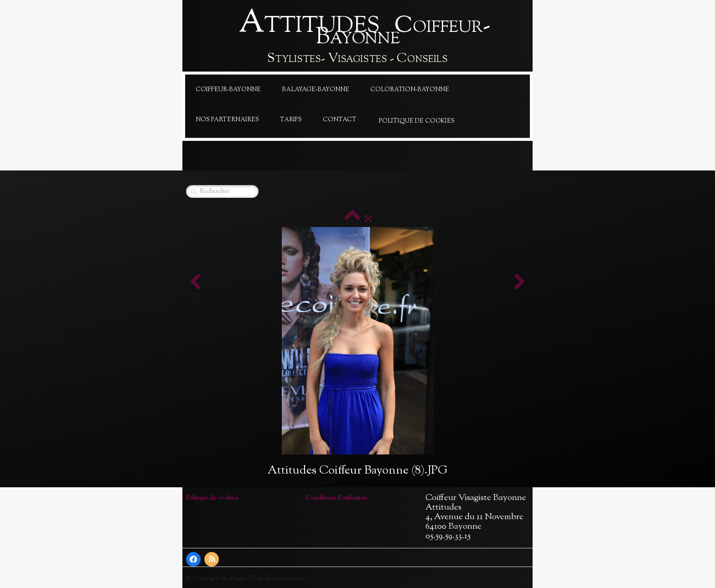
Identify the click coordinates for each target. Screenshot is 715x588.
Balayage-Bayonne (316, 90)
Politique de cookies (417, 121)
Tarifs (291, 120)
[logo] (357, 38)
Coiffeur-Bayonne (228, 90)
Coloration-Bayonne (410, 90)
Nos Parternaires (227, 120)
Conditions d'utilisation (337, 498)
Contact (340, 120)
